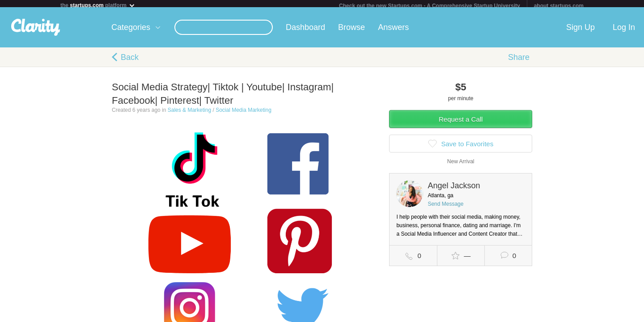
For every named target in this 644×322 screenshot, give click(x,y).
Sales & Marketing (189, 114)
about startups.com (559, 6)
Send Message (445, 208)
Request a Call (461, 123)
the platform (98, 5)
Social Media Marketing (244, 114)
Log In (624, 31)
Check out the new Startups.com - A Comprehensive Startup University (430, 6)
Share (519, 61)
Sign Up (580, 31)
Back (130, 61)
